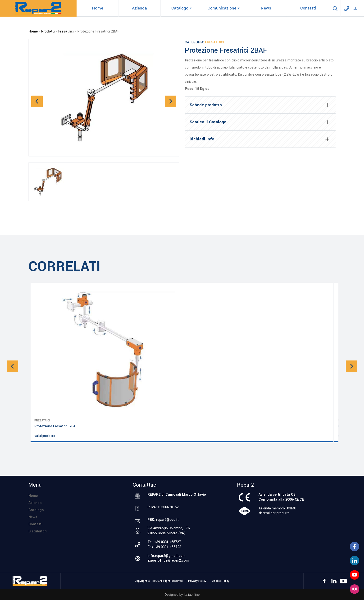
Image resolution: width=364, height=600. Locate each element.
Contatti (35, 524)
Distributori (38, 531)
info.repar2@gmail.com (166, 556)
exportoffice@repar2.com (168, 561)
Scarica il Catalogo (208, 122)
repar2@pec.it (167, 520)
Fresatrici (66, 31)
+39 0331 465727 (167, 542)
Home (33, 31)
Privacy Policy (197, 581)
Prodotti (48, 31)
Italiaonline (192, 595)
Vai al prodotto (45, 436)
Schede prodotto (206, 105)
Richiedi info (202, 139)
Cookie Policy (221, 581)
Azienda (35, 503)
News (33, 517)
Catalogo (36, 510)
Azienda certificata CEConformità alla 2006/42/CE (281, 497)
